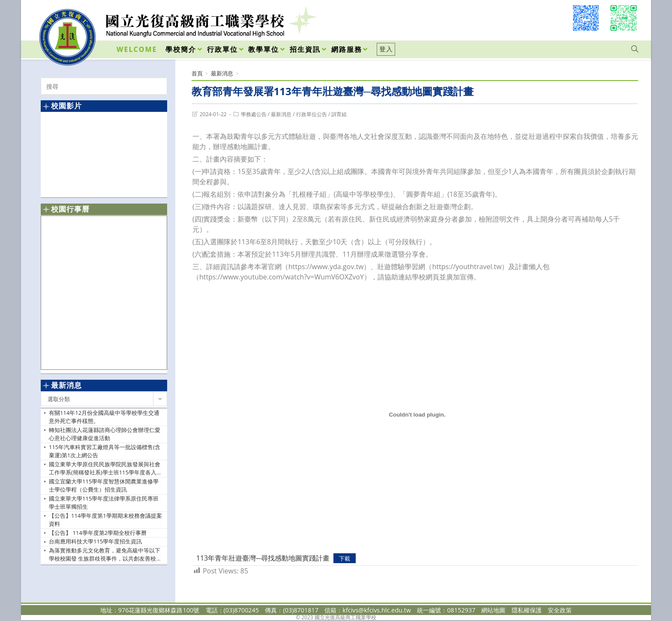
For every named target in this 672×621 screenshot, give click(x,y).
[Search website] (635, 49)
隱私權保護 (527, 610)
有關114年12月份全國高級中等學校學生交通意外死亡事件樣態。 (104, 417)
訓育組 (339, 114)
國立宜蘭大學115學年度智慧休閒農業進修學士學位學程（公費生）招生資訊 (104, 486)
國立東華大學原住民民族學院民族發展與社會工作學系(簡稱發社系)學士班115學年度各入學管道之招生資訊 (105, 469)
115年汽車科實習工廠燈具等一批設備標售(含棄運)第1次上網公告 (105, 451)
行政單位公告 (312, 114)
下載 (345, 558)
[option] (104, 154)
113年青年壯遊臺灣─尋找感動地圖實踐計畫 (263, 558)
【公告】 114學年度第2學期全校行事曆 (98, 533)
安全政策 (560, 610)
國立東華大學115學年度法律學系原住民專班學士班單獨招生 (104, 503)
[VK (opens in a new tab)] (624, 18)
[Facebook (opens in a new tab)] (586, 18)
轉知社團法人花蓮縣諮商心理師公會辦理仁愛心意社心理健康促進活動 (105, 434)
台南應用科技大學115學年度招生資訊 (95, 541)
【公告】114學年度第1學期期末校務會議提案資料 (105, 520)
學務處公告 (254, 114)
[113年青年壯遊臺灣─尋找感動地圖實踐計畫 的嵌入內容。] (417, 415)
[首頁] (197, 73)
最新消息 (281, 114)
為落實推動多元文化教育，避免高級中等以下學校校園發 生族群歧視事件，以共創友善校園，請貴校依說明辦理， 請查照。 (105, 555)
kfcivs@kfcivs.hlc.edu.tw (377, 610)
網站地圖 (493, 610)
